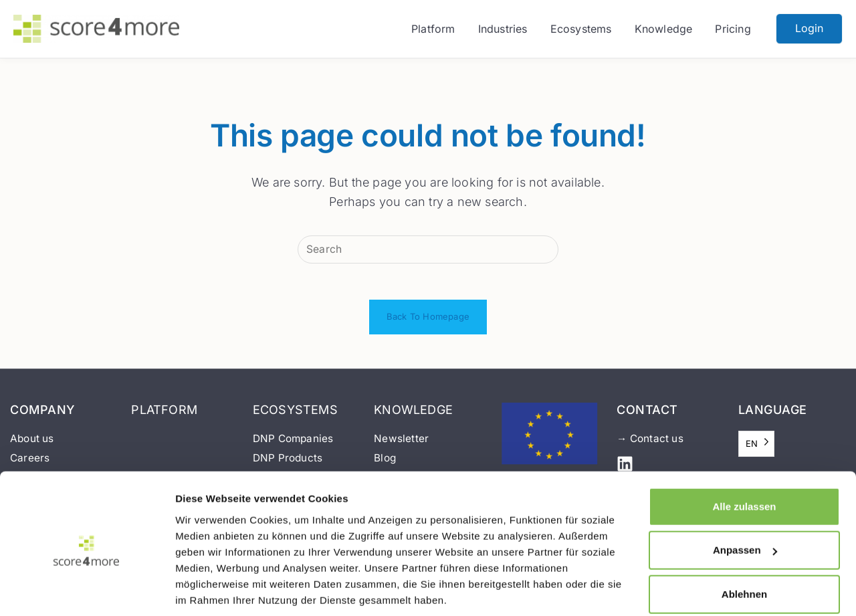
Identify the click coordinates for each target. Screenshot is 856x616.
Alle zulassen (744, 459)
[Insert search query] (428, 250)
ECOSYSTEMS (295, 414)
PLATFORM (164, 414)
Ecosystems (581, 29)
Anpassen (745, 503)
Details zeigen (210, 590)
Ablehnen (744, 547)
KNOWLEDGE (413, 414)
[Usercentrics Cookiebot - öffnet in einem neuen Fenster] (87, 590)
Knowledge (664, 29)
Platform (433, 29)
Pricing (733, 29)
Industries (503, 29)
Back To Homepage (428, 322)
